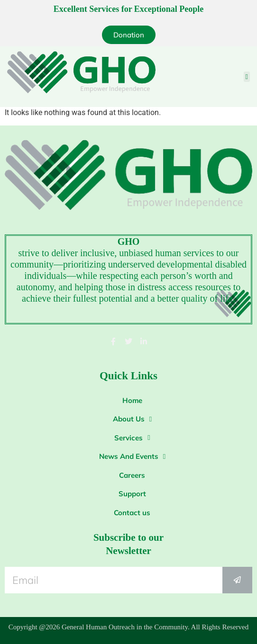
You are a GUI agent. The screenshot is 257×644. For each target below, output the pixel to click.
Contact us (132, 513)
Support (132, 494)
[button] (247, 77)
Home (132, 400)
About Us (132, 419)
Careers (132, 475)
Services (132, 438)
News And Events (132, 457)
